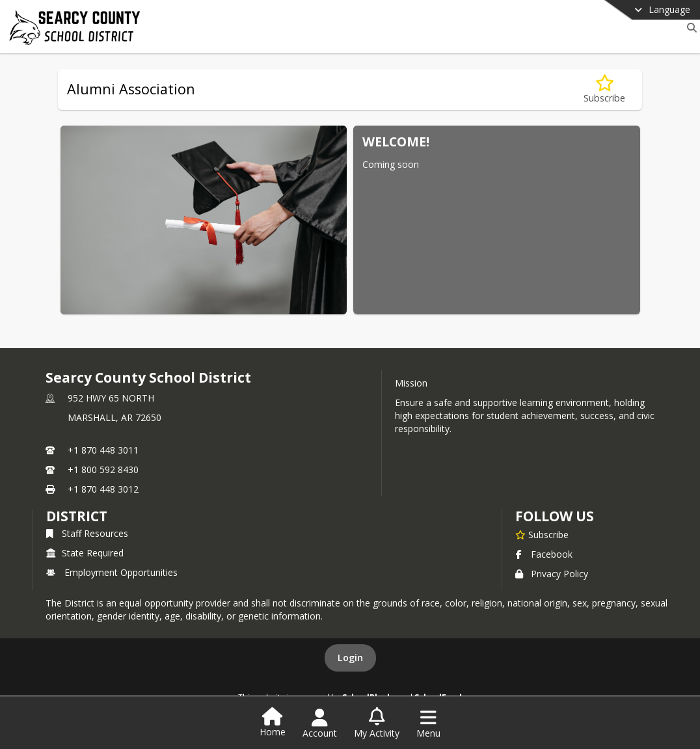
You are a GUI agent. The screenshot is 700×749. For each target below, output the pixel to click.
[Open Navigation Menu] (428, 724)
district (77, 516)
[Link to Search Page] (689, 28)
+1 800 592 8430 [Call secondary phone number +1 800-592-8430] (103, 470)
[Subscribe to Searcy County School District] (542, 534)
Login (350, 658)
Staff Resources (87, 533)
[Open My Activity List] (377, 724)
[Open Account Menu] (320, 724)
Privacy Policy (552, 574)
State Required (85, 553)
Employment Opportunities (112, 572)
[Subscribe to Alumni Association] (604, 89)
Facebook (544, 554)
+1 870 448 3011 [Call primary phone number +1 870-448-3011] (103, 450)
